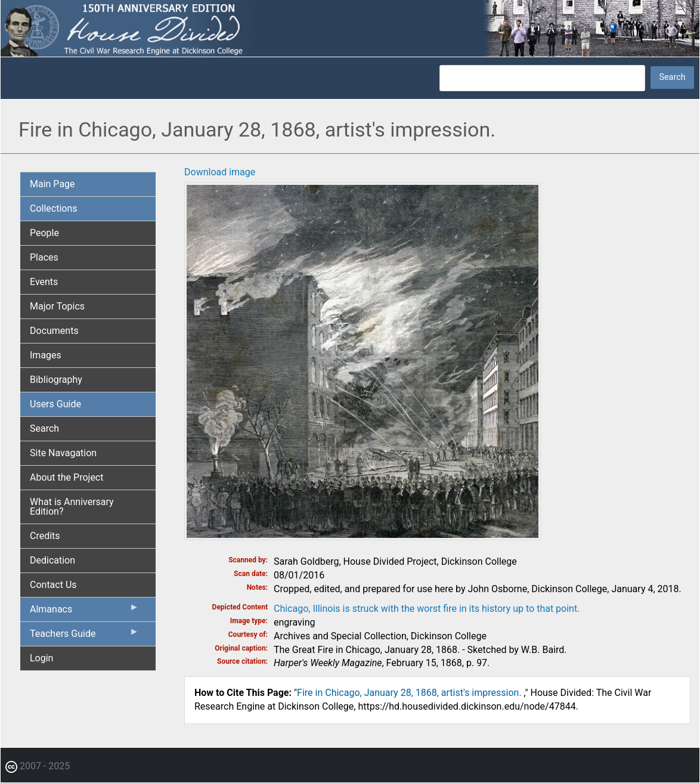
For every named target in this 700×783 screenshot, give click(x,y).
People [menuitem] (44, 233)
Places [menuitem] (44, 257)
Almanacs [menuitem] (84, 612)
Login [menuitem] (41, 658)
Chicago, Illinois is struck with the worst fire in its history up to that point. (427, 609)
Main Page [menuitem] (52, 184)
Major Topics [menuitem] (57, 306)
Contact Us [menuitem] (53, 585)
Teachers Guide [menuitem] (84, 636)
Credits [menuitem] (45, 536)
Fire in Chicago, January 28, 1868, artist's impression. (411, 693)
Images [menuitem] (46, 355)
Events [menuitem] (44, 282)
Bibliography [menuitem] (56, 380)
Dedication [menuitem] (52, 560)
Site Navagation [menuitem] (63, 453)
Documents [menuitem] (54, 331)
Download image (220, 172)
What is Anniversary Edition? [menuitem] (72, 507)
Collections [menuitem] (54, 208)
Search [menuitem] (44, 428)
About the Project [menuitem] (66, 477)
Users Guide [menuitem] (55, 404)
